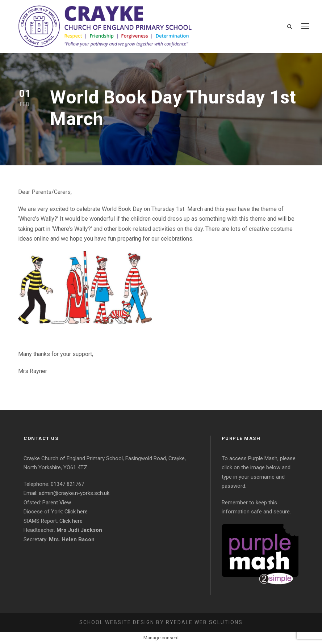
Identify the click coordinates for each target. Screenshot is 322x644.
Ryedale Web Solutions (204, 622)
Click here (76, 512)
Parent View (57, 503)
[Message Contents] (161, 281)
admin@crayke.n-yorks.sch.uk (74, 493)
